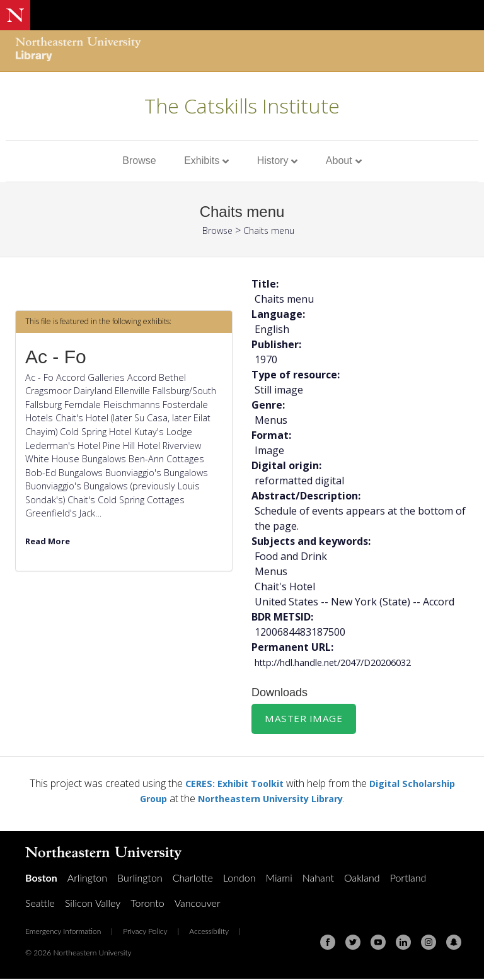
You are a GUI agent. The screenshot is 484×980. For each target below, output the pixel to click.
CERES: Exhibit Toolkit (229, 785)
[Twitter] (353, 943)
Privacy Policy (145, 932)
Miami (279, 879)
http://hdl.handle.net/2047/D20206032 (344, 662)
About (339, 160)
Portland (408, 879)
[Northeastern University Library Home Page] (78, 51)
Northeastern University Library (272, 800)
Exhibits (202, 160)
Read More (50, 541)
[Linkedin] (403, 943)
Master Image (304, 719)
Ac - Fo (56, 357)
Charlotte (193, 879)
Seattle (40, 904)
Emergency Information (63, 932)
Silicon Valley (93, 904)
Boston (41, 879)
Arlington (87, 879)
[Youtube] (378, 943)
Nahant (318, 879)
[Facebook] (328, 943)
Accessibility (209, 932)
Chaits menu (272, 230)
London (239, 879)
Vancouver (198, 904)
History (273, 160)
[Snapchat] (454, 943)
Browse (139, 160)
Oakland (362, 879)
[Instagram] (429, 943)
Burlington (140, 879)
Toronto (147, 904)
